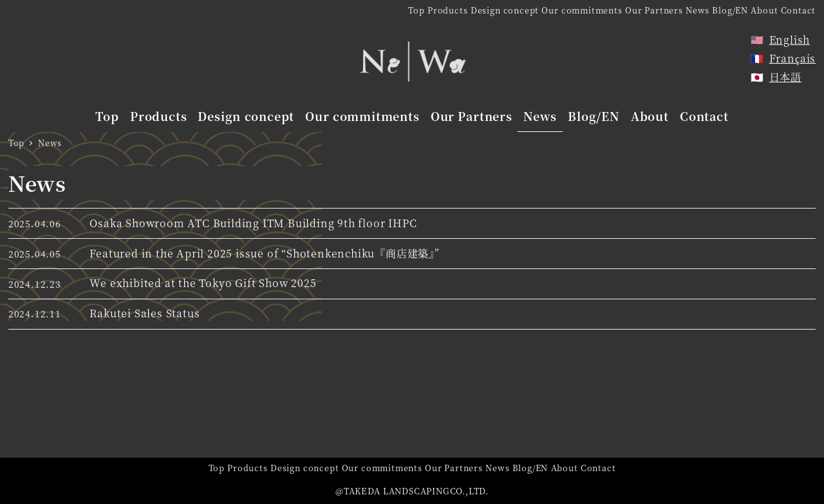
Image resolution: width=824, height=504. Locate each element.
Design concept (505, 10)
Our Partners (654, 10)
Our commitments (582, 10)
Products (447, 10)
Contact (799, 10)
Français (793, 58)
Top (416, 10)
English (790, 40)
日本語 (785, 77)
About (764, 10)
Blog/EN (730, 10)
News (698, 10)
